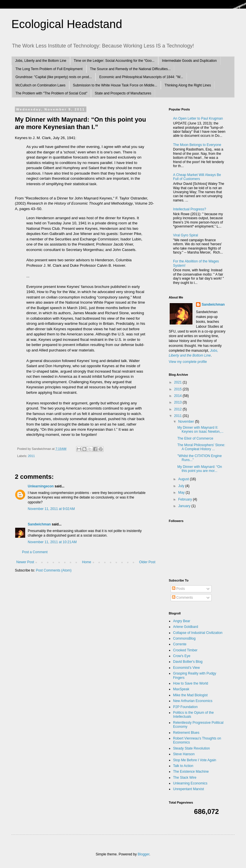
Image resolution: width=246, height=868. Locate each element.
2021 (178, 382)
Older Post (147, 562)
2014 (178, 396)
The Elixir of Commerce (195, 438)
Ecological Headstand (67, 24)
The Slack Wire (185, 778)
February (186, 499)
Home (87, 562)
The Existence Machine (191, 772)
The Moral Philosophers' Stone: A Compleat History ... (201, 447)
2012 (178, 409)
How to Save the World (191, 683)
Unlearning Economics (190, 783)
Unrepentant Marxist (189, 789)
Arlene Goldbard (186, 627)
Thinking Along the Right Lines (188, 85)
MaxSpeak (181, 689)
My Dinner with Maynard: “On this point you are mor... (200, 469)
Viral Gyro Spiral (186, 235)
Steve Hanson (184, 754)
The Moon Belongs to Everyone (197, 145)
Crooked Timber (185, 650)
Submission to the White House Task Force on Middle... (115, 85)
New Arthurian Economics (193, 701)
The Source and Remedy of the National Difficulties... (130, 69)
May (182, 493)
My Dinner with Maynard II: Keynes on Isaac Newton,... (200, 430)
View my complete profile (188, 362)
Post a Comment (35, 552)
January (185, 506)
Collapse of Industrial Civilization (198, 633)
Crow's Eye (182, 656)
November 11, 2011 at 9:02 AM (51, 509)
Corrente (180, 644)
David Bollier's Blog (188, 662)
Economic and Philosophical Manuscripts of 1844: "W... (141, 77)
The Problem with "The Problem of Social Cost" (51, 93)
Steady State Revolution (192, 748)
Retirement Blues (186, 733)
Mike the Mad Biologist (190, 695)
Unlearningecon (41, 486)
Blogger (143, 854)
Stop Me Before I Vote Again (195, 760)
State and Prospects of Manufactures (123, 93)
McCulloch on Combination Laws (40, 85)
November (187, 422)
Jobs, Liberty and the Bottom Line (41, 61)
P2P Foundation (185, 707)
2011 (31, 456)
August (184, 479)
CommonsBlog (184, 638)
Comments (182, 598)
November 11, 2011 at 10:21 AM (52, 542)
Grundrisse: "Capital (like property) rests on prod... (54, 77)
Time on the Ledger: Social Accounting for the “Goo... (114, 61)
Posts (178, 589)
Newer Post (25, 562)
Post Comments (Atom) (54, 570)
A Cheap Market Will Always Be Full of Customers (197, 177)
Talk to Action (183, 766)
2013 (178, 402)
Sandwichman (39, 524)
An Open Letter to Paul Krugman (198, 118)
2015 (178, 389)
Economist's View (186, 668)
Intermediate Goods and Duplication (189, 61)
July (182, 486)
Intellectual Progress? (190, 209)
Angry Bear (182, 621)
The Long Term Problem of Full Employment (49, 69)
